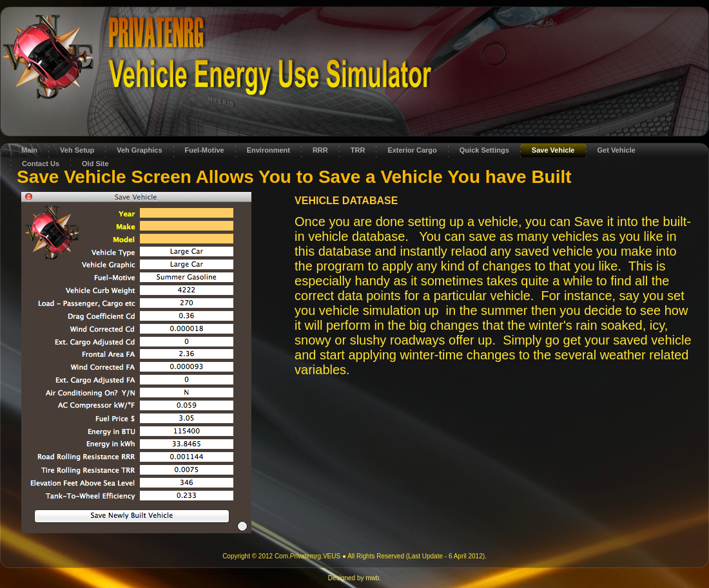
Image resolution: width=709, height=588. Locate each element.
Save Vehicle (553, 150)
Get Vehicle (617, 150)
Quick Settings (484, 150)
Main (29, 150)
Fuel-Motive (205, 150)
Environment (268, 150)
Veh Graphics (139, 150)
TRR (358, 150)
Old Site (95, 164)
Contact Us (41, 164)
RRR (320, 150)
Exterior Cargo (412, 150)
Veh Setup (77, 150)
